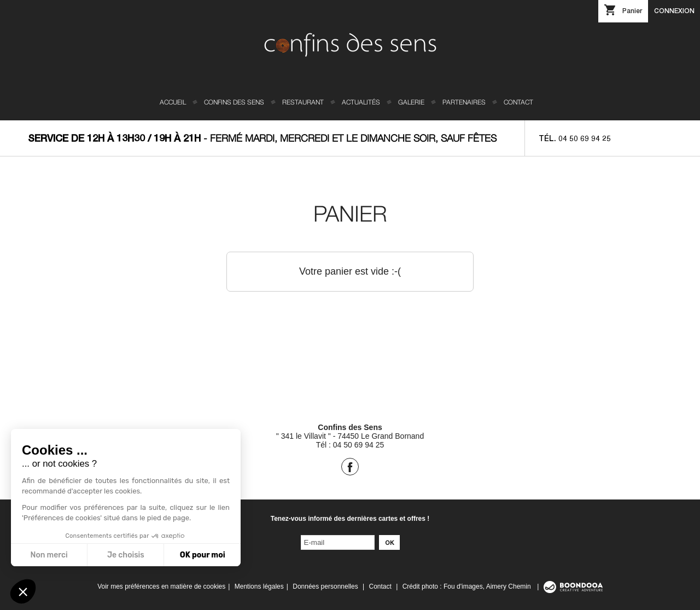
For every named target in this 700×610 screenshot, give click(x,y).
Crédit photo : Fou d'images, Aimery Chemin (468, 586)
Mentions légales (259, 586)
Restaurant (303, 102)
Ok (389, 542)
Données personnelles (325, 586)
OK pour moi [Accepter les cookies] (203, 555)
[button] (23, 591)
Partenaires (464, 102)
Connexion (674, 11)
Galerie (411, 102)
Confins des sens (234, 102)
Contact (518, 102)
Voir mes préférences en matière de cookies (161, 586)
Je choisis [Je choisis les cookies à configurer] (126, 555)
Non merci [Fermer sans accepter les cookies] (49, 555)
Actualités (361, 102)
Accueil (173, 102)
